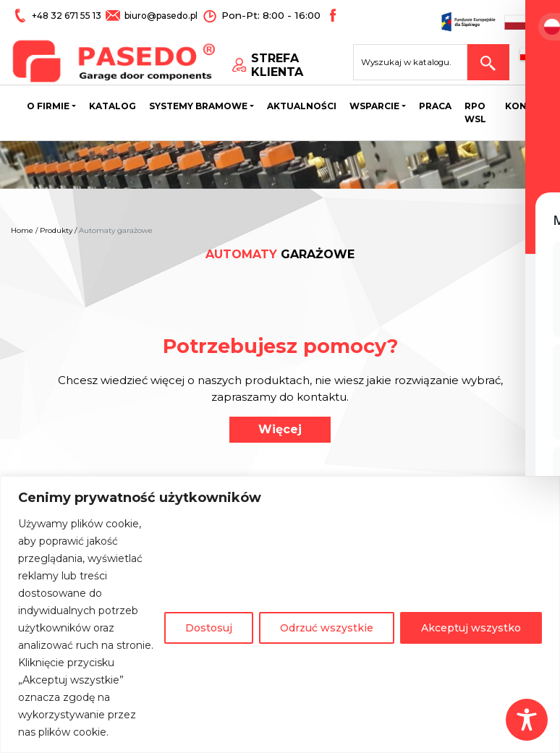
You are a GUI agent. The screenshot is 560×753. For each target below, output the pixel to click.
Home (22, 230)
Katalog (113, 109)
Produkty (56, 230)
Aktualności (302, 109)
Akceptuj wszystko (471, 628)
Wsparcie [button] (374, 109)
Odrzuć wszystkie (327, 628)
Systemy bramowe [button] (198, 109)
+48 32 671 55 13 (67, 16)
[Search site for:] (417, 62)
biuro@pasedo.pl (160, 16)
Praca (435, 109)
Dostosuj (209, 628)
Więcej (280, 429)
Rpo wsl (475, 115)
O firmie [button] (48, 109)
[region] (280, 614)
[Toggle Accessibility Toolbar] (527, 720)
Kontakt (529, 109)
